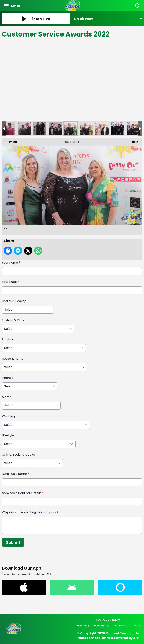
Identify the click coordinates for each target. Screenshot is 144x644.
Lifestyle (8, 435)
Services (8, 339)
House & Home (13, 359)
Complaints (120, 626)
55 (71, 129)
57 (102, 129)
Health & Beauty (14, 301)
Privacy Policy (101, 626)
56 (86, 129)
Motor (6, 397)
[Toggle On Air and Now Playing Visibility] (108, 19)
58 (118, 129)
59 (133, 129)
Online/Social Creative (18, 455)
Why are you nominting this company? (30, 512)
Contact (136, 626)
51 (9, 129)
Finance (8, 378)
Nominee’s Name (16, 474)
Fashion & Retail (13, 320)
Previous (10, 141)
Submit (13, 542)
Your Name (11, 263)
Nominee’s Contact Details (23, 493)
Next (133, 141)
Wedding (8, 416)
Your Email (11, 282)
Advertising (82, 626)
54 (55, 129)
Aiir (136, 638)
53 (40, 129)
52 (24, 129)
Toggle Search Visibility (138, 6)
